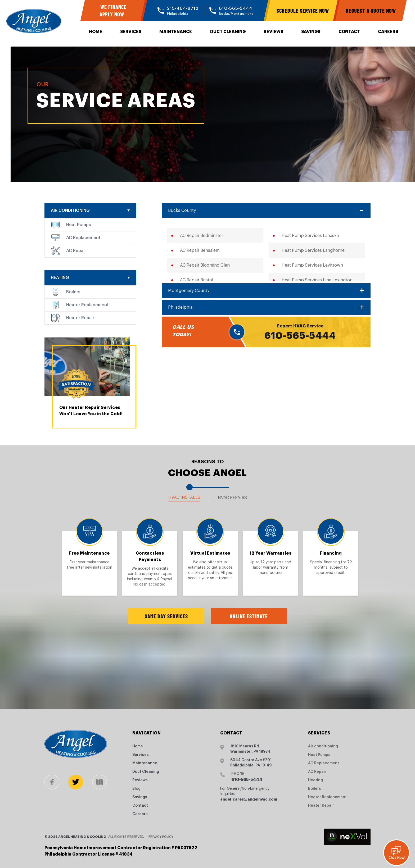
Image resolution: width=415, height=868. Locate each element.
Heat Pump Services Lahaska (310, 236)
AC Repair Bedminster (202, 236)
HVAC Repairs (232, 498)
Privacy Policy (161, 837)
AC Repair (76, 251)
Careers (388, 32)
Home (96, 32)
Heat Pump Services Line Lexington (317, 280)
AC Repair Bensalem (200, 250)
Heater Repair (80, 318)
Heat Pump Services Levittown (312, 265)
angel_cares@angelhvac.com (249, 799)
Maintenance (176, 32)
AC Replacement (83, 238)
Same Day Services (166, 616)
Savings (311, 32)
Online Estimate (249, 616)
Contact (349, 32)
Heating (60, 278)
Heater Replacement (87, 305)
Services (131, 32)
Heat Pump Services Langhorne (313, 250)
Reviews (273, 32)
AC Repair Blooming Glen (205, 265)
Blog (136, 789)
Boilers (73, 292)
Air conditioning (70, 211)
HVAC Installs (184, 497)
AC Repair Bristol (197, 280)
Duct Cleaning (228, 32)
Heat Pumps (79, 225)
